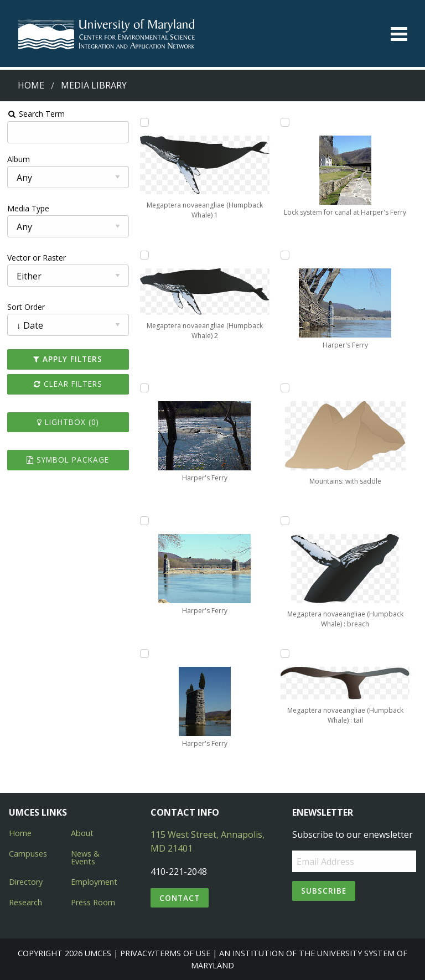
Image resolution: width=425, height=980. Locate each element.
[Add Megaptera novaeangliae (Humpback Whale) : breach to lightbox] (285, 521)
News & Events (85, 857)
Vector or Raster (37, 258)
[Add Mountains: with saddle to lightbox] (285, 388)
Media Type (28, 208)
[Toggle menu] (399, 34)
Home (31, 85)
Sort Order (26, 307)
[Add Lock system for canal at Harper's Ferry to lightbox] (285, 122)
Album (19, 159)
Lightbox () (68, 422)
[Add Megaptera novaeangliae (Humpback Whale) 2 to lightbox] (144, 255)
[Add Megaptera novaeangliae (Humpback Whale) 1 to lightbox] (144, 122)
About (82, 833)
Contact (180, 898)
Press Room (93, 902)
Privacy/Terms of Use (165, 953)
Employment (94, 882)
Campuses (28, 854)
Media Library (94, 85)
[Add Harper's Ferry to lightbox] (144, 388)
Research (25, 902)
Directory (26, 882)
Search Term (36, 114)
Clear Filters (68, 384)
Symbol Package (68, 460)
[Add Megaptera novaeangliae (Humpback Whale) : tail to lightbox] (285, 654)
